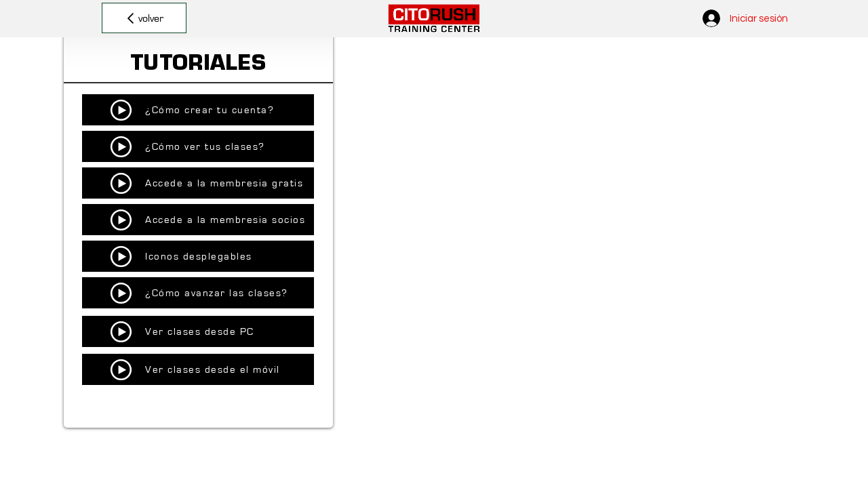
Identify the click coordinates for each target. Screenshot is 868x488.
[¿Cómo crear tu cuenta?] (198, 110)
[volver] (144, 18)
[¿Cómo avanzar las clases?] (198, 293)
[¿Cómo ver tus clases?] (198, 146)
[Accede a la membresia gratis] (198, 183)
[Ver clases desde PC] (198, 331)
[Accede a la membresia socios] (198, 220)
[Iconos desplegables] (198, 256)
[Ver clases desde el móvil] (198, 369)
